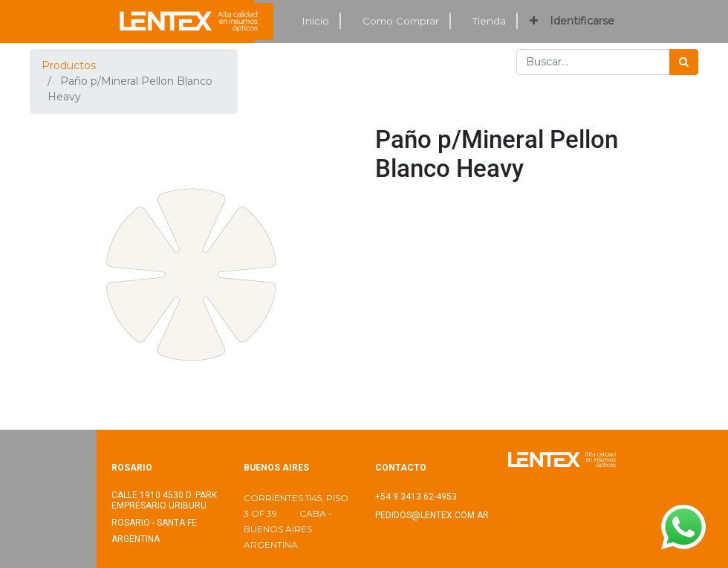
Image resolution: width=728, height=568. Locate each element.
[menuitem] (316, 21)
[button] (534, 21)
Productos (69, 65)
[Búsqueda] (684, 62)
